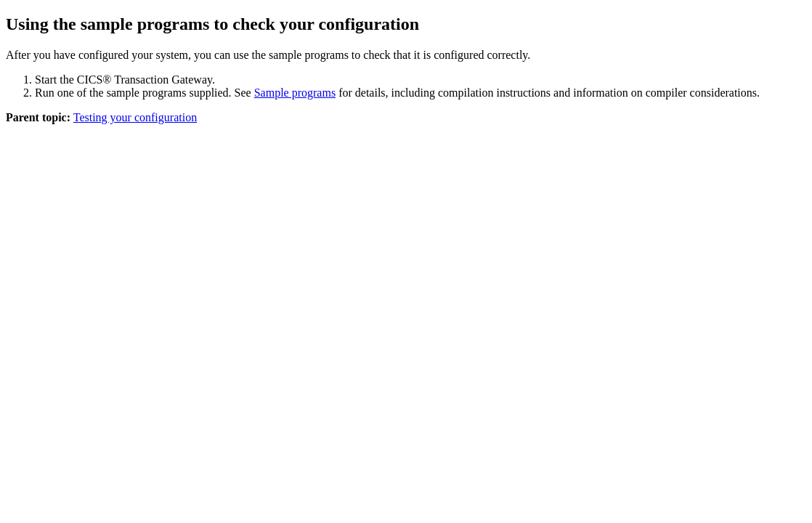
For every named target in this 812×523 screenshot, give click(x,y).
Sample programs (295, 93)
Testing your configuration (135, 117)
